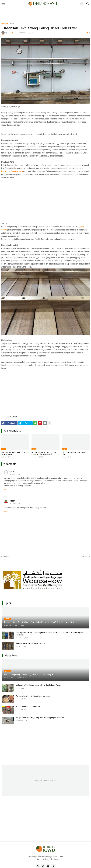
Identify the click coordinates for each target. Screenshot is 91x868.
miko (12, 471)
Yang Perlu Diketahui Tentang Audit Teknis (74, 453)
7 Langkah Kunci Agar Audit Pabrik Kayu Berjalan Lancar (15, 453)
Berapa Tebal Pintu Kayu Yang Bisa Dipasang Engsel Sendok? (40, 718)
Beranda (4, 23)
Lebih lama (84, 557)
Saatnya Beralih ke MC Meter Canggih (31, 643)
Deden (12, 501)
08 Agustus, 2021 (15, 504)
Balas (6, 490)
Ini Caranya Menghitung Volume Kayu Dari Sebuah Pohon (38, 685)
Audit (12, 23)
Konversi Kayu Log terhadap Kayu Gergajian (33, 696)
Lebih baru (7, 557)
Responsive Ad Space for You (45, 781)
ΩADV (15, 417)
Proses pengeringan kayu (12, 171)
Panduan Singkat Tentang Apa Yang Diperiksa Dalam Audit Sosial (44, 453)
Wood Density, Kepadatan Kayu (28, 707)
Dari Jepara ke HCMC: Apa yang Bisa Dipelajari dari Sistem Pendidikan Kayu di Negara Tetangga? (49, 634)
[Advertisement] (45, 13)
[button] (3, 4)
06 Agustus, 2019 (15, 474)
